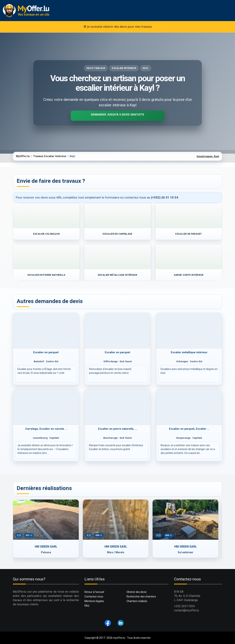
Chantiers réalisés (137, 601)
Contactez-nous (94, 597)
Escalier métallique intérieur (189, 352)
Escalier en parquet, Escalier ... (189, 429)
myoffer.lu (119, 638)
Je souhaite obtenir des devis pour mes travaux (118, 27)
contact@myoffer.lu (186, 610)
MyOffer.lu (23, 156)
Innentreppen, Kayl (208, 156)
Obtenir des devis (137, 592)
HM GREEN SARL (46, 547)
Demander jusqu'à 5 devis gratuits (117, 115)
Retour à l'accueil (94, 592)
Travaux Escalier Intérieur (50, 156)
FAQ (87, 606)
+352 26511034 (184, 606)
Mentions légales (94, 601)
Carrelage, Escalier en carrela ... (46, 429)
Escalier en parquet (46, 352)
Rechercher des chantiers (141, 597)
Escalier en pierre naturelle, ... (118, 429)
